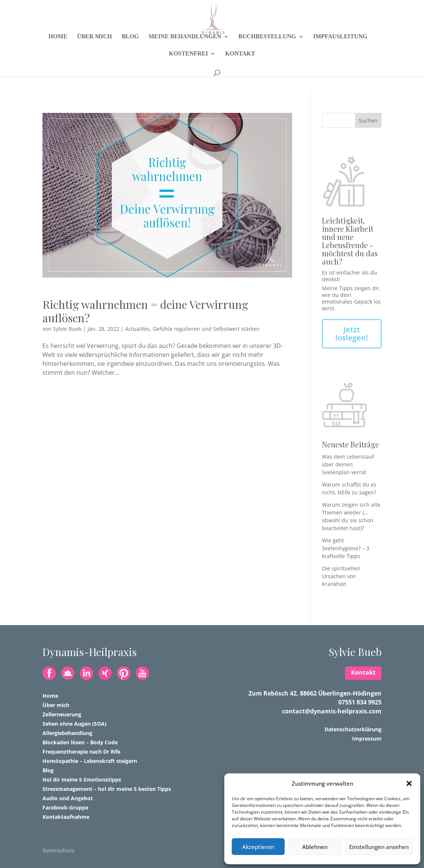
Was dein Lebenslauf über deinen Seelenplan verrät (348, 464)
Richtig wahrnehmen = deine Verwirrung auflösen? (145, 311)
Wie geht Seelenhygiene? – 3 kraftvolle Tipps (346, 548)
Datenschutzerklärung (353, 729)
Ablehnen (315, 847)
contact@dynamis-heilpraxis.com (332, 711)
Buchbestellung (267, 51)
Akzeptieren (258, 847)
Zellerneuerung (62, 714)
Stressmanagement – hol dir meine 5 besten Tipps (107, 789)
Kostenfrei (188, 68)
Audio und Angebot (68, 798)
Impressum (367, 739)
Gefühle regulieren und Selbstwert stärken (206, 329)
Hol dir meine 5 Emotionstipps (82, 780)
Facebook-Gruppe (65, 807)
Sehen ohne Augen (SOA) (75, 724)
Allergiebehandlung (67, 733)
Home (58, 51)
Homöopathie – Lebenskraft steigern (90, 761)
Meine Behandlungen (185, 51)
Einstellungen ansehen (379, 847)
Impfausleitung (341, 51)
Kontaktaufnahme (66, 817)
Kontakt (240, 68)
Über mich (95, 51)
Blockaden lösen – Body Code (80, 742)
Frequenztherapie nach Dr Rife (81, 752)
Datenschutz (58, 850)
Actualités (137, 329)
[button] (409, 783)
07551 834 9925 (360, 702)
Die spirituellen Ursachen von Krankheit (341, 576)
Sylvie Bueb (67, 329)
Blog (130, 51)
